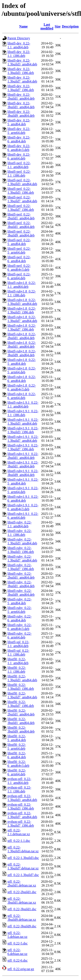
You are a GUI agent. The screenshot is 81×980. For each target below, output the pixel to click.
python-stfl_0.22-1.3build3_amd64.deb (22, 798)
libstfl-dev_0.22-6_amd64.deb (19, 139)
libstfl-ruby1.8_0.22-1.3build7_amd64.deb (22, 319)
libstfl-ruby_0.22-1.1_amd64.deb (19, 524)
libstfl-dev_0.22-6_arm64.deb (19, 156)
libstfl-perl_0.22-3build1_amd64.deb (21, 225)
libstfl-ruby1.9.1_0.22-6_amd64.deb (23, 499)
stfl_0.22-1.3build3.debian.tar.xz (23, 849)
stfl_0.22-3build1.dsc (22, 909)
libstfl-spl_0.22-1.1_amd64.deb (18, 644)
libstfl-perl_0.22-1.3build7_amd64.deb (22, 199)
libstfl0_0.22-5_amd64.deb (17, 738)
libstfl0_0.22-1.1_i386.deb (17, 670)
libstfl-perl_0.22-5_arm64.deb (19, 251)
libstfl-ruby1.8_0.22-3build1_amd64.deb (22, 345)
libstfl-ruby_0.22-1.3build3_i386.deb (21, 550)
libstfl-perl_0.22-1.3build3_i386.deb (21, 191)
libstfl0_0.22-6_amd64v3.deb (18, 764)
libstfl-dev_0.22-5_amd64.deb (19, 122)
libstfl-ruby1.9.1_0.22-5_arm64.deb (23, 490)
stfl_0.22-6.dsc (18, 960)
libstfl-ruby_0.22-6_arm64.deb (19, 635)
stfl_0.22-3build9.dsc (22, 926)
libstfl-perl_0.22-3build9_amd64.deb (21, 233)
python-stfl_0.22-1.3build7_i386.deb (21, 824)
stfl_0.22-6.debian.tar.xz (17, 952)
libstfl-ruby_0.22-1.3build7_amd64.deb (22, 558)
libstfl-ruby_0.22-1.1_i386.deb (19, 533)
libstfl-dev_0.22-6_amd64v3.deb (19, 148)
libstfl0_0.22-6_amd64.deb (17, 755)
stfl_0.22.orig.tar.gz (21, 969)
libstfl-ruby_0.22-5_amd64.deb (19, 601)
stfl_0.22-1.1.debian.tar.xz (19, 832)
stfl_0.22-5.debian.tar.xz (17, 935)
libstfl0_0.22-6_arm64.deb (17, 772)
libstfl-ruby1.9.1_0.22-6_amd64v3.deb (23, 507)
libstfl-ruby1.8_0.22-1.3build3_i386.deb (22, 310)
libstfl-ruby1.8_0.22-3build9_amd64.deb (22, 353)
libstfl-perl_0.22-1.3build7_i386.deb (21, 208)
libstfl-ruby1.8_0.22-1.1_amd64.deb (22, 285)
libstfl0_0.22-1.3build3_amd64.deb (22, 678)
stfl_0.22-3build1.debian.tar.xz (22, 901)
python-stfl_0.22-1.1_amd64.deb (19, 781)
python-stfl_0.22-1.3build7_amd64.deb (22, 815)
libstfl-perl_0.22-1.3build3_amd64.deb (22, 182)
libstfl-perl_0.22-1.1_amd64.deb (19, 165)
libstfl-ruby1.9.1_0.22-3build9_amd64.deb (23, 473)
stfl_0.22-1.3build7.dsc (23, 875)
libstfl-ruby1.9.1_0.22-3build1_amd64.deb (23, 464)
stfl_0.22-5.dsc (18, 943)
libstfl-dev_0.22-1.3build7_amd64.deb (22, 79)
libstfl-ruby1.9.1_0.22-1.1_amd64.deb (23, 404)
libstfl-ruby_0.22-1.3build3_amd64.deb (22, 541)
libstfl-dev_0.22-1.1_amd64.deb (19, 45)
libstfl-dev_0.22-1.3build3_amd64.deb (22, 62)
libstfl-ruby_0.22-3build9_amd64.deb (21, 593)
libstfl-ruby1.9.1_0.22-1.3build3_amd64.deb (23, 422)
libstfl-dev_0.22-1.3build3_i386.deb (21, 71)
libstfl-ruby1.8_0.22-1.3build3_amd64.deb (22, 302)
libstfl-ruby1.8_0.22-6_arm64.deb (22, 396)
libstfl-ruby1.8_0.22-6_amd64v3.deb (22, 387)
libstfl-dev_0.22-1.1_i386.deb (19, 54)
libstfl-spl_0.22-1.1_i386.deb (18, 653)
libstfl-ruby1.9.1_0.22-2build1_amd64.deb (23, 456)
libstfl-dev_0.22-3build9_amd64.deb (21, 114)
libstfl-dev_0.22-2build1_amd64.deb (21, 97)
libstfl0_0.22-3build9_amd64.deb (21, 729)
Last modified (47, 26)
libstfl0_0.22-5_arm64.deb (17, 747)
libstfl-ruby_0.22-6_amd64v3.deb (19, 627)
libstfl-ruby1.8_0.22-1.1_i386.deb (22, 293)
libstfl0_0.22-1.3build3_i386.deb (21, 687)
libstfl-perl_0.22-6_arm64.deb (19, 276)
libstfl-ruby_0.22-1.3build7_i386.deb (21, 567)
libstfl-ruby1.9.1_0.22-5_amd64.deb (23, 481)
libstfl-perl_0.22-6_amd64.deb (19, 259)
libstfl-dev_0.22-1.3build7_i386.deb (21, 88)
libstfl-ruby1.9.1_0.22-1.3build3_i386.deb (23, 430)
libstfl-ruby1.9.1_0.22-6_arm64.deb (23, 516)
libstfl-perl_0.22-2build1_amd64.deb (21, 216)
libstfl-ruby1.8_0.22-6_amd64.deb (22, 379)
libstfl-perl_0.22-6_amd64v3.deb (19, 268)
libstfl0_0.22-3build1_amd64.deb (21, 721)
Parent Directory (19, 38)
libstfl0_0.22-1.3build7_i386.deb (21, 704)
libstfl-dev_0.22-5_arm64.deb (19, 131)
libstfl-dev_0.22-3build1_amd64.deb (21, 105)
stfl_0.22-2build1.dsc (22, 892)
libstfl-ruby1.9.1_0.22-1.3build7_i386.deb (23, 447)
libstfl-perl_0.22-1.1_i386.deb (19, 174)
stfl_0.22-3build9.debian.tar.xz (22, 918)
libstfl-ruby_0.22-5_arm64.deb (19, 610)
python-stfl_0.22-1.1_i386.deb (19, 789)
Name (23, 26)
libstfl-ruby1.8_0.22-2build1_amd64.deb (22, 336)
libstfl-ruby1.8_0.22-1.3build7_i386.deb (22, 327)
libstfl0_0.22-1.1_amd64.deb (18, 661)
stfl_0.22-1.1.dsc (19, 841)
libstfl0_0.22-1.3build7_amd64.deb (22, 695)
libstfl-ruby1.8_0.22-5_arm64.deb (22, 370)
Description (70, 26)
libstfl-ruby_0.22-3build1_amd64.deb (21, 584)
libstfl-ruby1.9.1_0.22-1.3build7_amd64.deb (23, 439)
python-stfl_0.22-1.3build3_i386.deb (21, 806)
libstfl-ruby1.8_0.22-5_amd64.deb (22, 362)
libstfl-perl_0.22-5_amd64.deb (19, 242)
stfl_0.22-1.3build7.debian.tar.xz (23, 866)
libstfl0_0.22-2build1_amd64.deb (21, 712)
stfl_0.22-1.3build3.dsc (23, 858)
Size (58, 26)
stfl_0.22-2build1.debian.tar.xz (22, 883)
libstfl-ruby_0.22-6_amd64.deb (19, 618)
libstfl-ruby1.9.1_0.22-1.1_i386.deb (23, 413)
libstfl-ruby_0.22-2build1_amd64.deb (21, 576)
